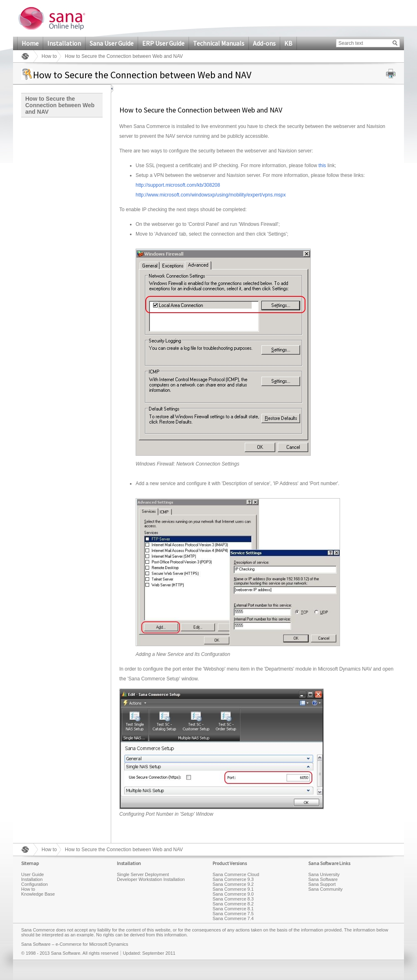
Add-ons (264, 43)
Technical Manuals (219, 43)
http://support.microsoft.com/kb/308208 (178, 185)
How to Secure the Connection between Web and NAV (60, 105)
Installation (64, 43)
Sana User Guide (112, 43)
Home (30, 43)
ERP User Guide (163, 43)
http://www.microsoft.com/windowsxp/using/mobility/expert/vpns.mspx (211, 195)
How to (49, 56)
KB (288, 43)
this (322, 166)
